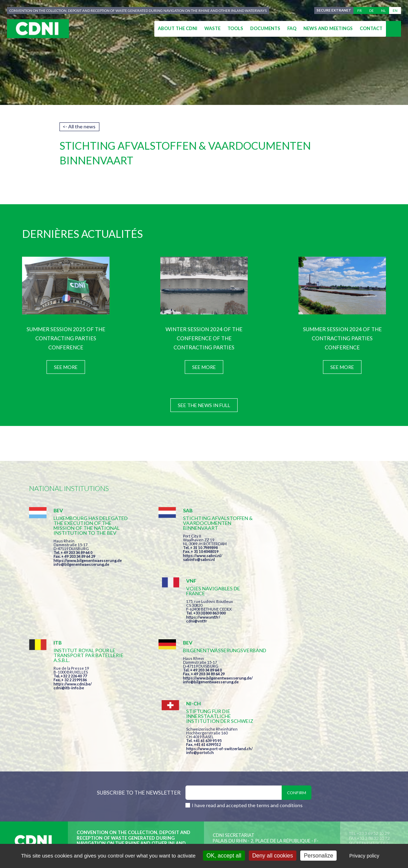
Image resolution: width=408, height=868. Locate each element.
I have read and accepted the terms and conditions (247, 693)
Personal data (255, 766)
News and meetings (328, 28)
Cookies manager (306, 766)
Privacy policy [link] (364, 856)
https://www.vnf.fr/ (310, 547)
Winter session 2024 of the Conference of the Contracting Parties (204, 338)
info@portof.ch (307, 640)
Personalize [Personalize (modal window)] (318, 856)
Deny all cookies (273, 856)
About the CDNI (178, 28)
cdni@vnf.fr (303, 551)
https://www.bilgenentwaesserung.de (88, 565)
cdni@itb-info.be (69, 636)
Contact (371, 28)
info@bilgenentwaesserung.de (81, 569)
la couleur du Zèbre (137, 779)
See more (66, 367)
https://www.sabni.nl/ (193, 556)
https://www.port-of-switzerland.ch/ (326, 636)
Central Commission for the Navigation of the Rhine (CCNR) (110, 766)
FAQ (292, 28)
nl (383, 10)
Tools (235, 28)
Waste (212, 28)
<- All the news (79, 126)
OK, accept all (224, 856)
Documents (265, 28)
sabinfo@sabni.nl (189, 559)
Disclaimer (213, 766)
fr (360, 10)
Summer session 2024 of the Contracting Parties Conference (342, 338)
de (371, 10)
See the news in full (204, 405)
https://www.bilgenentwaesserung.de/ (208, 626)
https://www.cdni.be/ (73, 632)
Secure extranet (334, 10)
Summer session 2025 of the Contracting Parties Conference (66, 338)
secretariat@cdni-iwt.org (369, 733)
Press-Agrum (80, 779)
